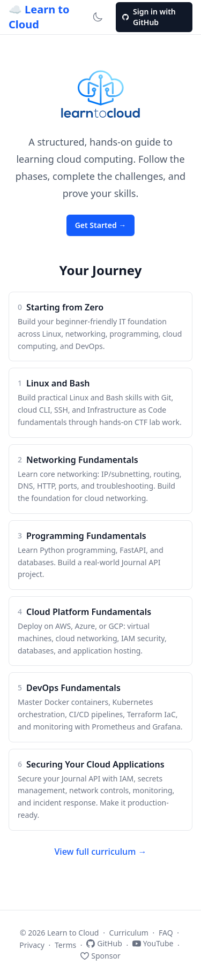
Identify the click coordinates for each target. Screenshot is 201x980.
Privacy (32, 945)
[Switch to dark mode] (98, 17)
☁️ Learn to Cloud (39, 17)
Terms (65, 945)
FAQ (166, 933)
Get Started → (101, 225)
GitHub (104, 943)
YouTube (153, 943)
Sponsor (100, 956)
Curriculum (129, 933)
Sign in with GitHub (149, 17)
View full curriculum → (101, 852)
